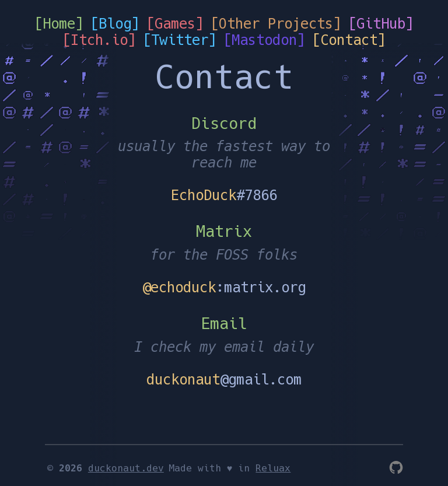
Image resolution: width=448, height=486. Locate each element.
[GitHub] (381, 24)
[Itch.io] (99, 40)
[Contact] (349, 40)
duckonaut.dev (126, 469)
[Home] (59, 24)
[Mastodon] (264, 40)
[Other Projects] (276, 24)
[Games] (175, 24)
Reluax (273, 469)
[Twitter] (180, 40)
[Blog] (115, 24)
